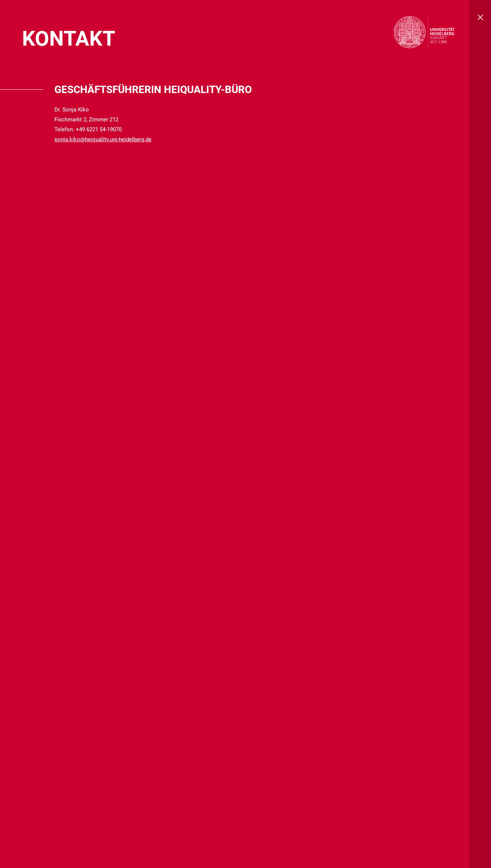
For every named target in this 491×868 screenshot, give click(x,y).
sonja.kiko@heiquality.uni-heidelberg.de (103, 139)
